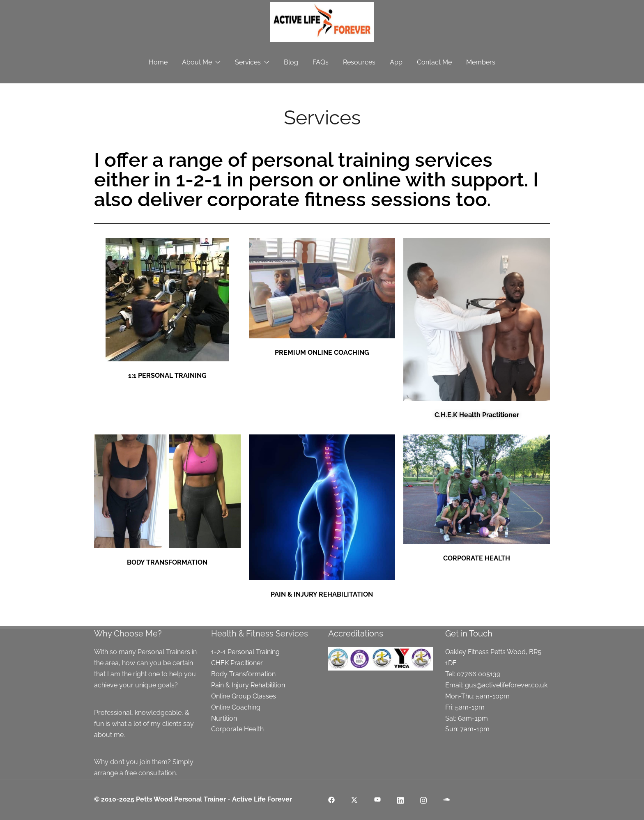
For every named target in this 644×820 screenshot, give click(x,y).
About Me (197, 62)
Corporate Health (237, 729)
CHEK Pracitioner (237, 663)
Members (481, 62)
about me (109, 735)
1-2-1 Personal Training (245, 652)
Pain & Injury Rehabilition (248, 685)
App (396, 62)
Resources (359, 62)
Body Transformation (243, 674)
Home (158, 62)
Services (248, 62)
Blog (291, 62)
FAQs (321, 62)
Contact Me (434, 62)
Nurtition (224, 718)
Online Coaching (236, 707)
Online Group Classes (244, 696)
